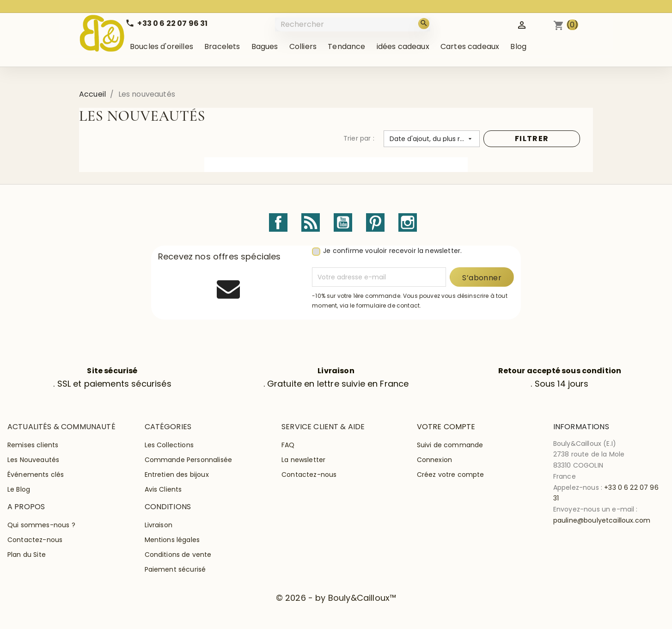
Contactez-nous (309, 475)
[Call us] (166, 23)
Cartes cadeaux (470, 46)
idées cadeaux (403, 46)
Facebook (278, 222)
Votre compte (446, 427)
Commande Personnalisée (189, 460)
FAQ (288, 445)
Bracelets (222, 46)
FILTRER (532, 139)
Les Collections (169, 445)
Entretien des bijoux (177, 475)
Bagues (265, 46)
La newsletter (303, 460)
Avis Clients (163, 489)
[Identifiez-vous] (522, 24)
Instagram (408, 222)
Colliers (303, 46)
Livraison (159, 525)
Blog (518, 46)
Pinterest (375, 222)
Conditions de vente (178, 555)
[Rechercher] (354, 24)
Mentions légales (172, 540)
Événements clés (36, 475)
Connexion (434, 460)
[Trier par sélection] (432, 139)
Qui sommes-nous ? (41, 525)
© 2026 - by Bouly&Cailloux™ (336, 598)
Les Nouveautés (33, 460)
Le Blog (19, 489)
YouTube (343, 222)
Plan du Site (27, 555)
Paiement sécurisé (175, 569)
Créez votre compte (451, 475)
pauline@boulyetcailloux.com (602, 520)
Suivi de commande (450, 445)
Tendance (346, 46)
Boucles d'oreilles (162, 46)
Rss (311, 222)
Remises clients (33, 445)
